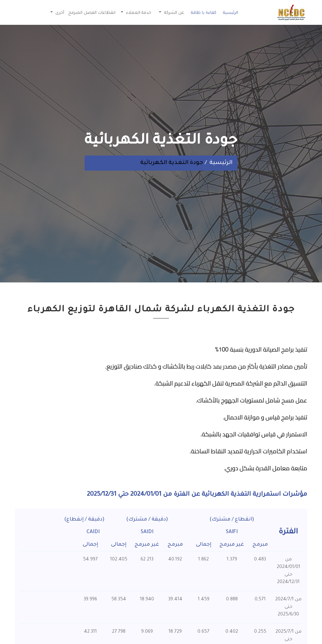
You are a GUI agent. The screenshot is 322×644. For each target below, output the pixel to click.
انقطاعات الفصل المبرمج (92, 13)
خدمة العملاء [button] (138, 13)
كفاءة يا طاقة (204, 13)
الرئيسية (230, 13)
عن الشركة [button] (174, 13)
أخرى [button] (59, 13)
